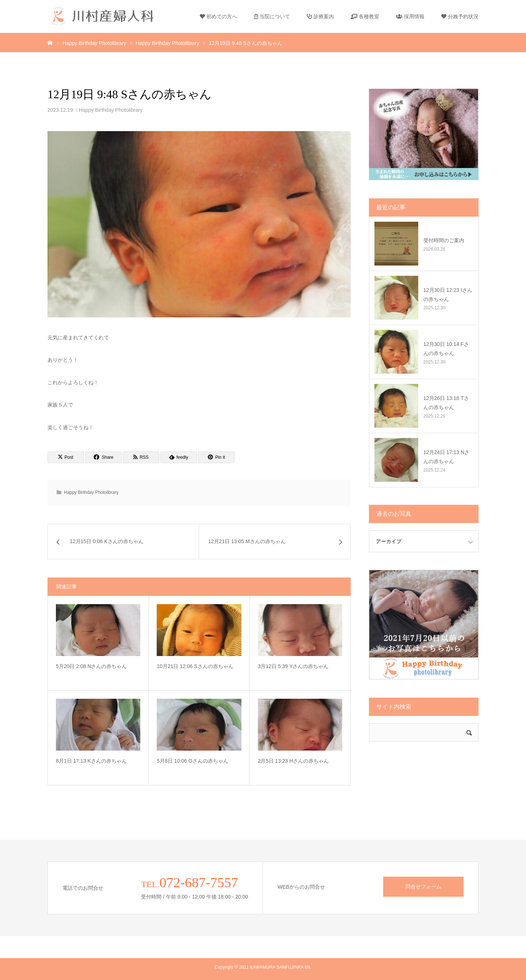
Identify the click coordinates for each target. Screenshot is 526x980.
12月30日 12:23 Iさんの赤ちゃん (448, 295)
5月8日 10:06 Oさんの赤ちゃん (192, 761)
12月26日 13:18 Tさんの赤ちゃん (446, 403)
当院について (272, 16)
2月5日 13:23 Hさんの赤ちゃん (294, 761)
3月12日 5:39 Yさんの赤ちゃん (293, 666)
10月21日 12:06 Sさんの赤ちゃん (195, 666)
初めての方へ (218, 16)
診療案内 (320, 16)
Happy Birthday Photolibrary (111, 110)
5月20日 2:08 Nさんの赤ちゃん (92, 666)
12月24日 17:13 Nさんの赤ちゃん (446, 457)
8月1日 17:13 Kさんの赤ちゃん (91, 761)
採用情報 (410, 16)
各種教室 (365, 16)
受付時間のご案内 (444, 240)
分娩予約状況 (460, 16)
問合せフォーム (423, 886)
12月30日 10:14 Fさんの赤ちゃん (446, 349)
